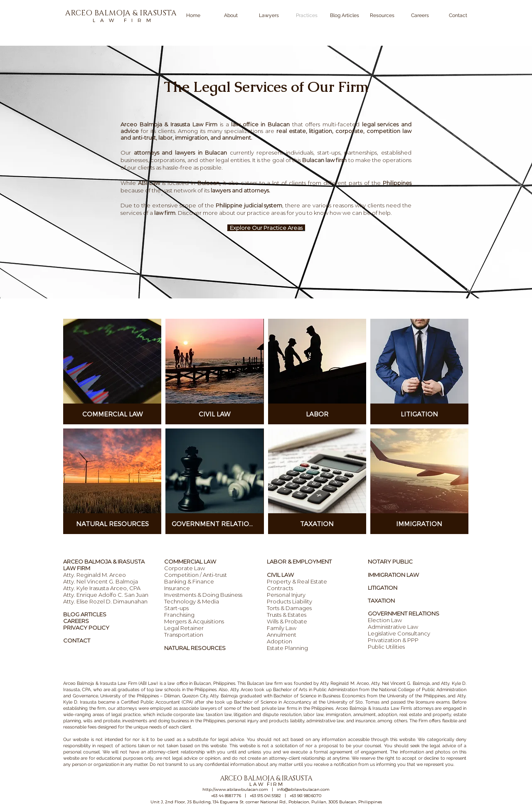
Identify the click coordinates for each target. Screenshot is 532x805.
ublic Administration (337, 690)
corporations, (169, 160)
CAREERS (76, 621)
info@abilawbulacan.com (303, 789)
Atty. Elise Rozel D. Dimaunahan (105, 601)
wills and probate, (102, 721)
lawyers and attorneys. (240, 190)
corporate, (350, 131)
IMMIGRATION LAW (393, 575)
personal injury (243, 721)
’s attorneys (421, 708)
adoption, (388, 715)
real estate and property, (426, 715)
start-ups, (330, 153)
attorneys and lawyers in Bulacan (182, 153)
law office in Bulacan (189, 683)
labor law (313, 715)
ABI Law (149, 183)
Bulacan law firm (324, 160)
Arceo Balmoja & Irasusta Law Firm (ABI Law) (111, 683)
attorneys (127, 708)
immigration (337, 715)
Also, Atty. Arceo (235, 690)
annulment (236, 138)
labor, (166, 138)
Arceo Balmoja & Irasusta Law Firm (373, 708)
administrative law (325, 721)
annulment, (365, 715)
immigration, (192, 138)
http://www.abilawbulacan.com (235, 789)
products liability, (287, 721)
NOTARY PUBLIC (390, 561)
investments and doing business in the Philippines (174, 721)
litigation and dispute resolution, (268, 715)
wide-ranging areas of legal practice (102, 715)
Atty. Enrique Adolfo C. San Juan (106, 595)
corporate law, (189, 715)
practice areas (267, 213)
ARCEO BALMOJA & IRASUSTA (104, 561)
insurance (365, 721)
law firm (165, 213)
